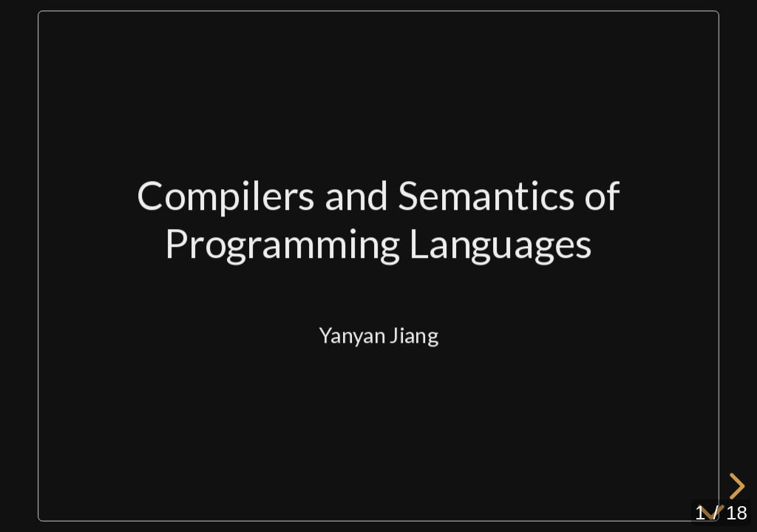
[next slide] (735, 486)
